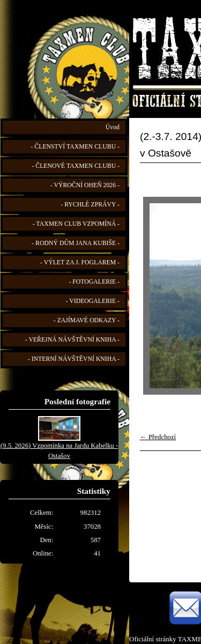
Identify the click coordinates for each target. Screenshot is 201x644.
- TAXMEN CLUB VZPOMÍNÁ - (76, 224)
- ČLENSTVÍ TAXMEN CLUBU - (75, 147)
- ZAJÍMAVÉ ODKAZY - (87, 320)
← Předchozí (158, 437)
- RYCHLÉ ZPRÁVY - (90, 205)
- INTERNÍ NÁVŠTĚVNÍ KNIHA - (74, 359)
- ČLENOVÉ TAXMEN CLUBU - (76, 166)
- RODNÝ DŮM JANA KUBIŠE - (76, 243)
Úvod (113, 127)
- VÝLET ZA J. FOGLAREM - (80, 262)
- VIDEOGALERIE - (93, 301)
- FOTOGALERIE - (94, 282)
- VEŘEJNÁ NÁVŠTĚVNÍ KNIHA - (72, 340)
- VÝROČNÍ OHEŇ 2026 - (85, 185)
